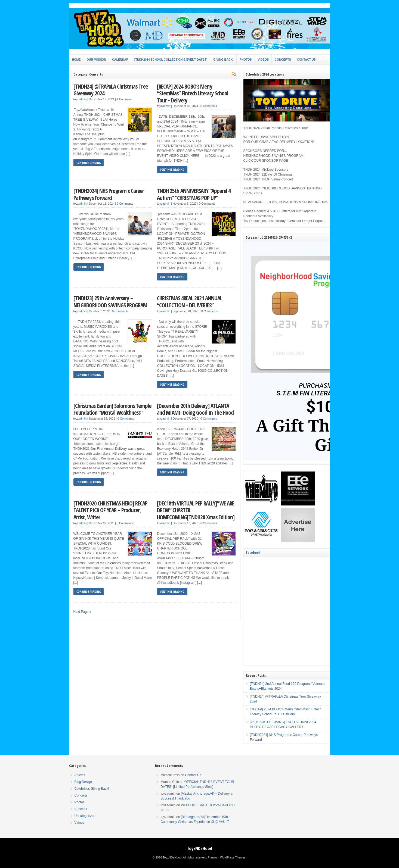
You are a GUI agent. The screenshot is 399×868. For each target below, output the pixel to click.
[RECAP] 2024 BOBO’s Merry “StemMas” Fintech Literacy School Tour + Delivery (193, 93)
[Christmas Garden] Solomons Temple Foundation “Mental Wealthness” (112, 409)
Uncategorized (85, 816)
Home (76, 60)
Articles (80, 775)
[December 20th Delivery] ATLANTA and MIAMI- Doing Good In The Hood (195, 409)
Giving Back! (223, 60)
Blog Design (83, 782)
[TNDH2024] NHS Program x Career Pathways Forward (109, 194)
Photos (246, 60)
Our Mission (96, 60)
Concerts (283, 60)
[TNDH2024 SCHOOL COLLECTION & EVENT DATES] (171, 60)
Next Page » (82, 612)
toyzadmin (80, 99)
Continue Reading (89, 163)
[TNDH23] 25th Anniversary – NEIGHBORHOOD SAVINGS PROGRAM (110, 302)
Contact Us (306, 60)
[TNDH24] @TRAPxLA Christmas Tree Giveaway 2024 (111, 90)
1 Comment (124, 99)
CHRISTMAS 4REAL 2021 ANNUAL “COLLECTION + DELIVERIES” (190, 302)
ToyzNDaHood (200, 848)
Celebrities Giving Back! (92, 789)
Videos (263, 60)
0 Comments (209, 106)
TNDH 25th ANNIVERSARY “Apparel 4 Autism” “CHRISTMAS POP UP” (194, 194)
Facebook (253, 552)
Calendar (120, 60)
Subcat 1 (81, 809)
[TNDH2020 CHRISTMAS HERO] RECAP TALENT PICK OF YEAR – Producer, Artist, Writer (110, 510)
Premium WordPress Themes (227, 857)
